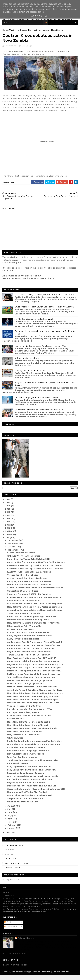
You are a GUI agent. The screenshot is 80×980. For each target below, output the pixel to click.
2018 (8, 520)
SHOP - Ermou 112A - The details (24, 619)
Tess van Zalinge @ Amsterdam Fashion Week (37, 403)
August (12, 811)
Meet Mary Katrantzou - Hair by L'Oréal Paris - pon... (34, 705)
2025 (8, 508)
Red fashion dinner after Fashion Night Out (30, 785)
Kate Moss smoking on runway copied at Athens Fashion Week (45, 300)
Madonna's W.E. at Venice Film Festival (27, 797)
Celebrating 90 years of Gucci (23, 596)
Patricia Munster (26, 943)
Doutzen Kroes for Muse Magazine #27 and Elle (32, 791)
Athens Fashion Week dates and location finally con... (35, 615)
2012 (8, 540)
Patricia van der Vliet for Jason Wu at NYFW (30, 714)
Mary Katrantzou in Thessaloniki (24, 740)
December (14, 546)
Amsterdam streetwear (17, 868)
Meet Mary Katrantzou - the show (25, 737)
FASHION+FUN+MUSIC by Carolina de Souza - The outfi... (36, 571)
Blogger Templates (33, 977)
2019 (8, 517)
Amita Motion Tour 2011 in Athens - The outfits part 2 (35, 651)
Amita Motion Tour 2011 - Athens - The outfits (31, 654)
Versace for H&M (16, 724)
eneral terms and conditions (19, 284)
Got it (48, 16)
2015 (8, 530)
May (10, 821)
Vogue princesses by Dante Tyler (24, 711)
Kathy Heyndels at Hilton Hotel (23, 644)
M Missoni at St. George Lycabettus (26, 689)
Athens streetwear (15, 850)
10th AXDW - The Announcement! (25, 561)
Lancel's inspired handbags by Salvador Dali (30, 801)
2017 (8, 524)
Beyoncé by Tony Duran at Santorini (26, 778)
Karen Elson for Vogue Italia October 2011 (29, 564)
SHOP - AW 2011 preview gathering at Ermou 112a (32, 622)
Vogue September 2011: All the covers (27, 788)
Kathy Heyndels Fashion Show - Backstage (29, 587)
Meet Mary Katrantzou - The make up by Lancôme (33, 702)
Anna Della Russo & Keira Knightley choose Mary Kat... (35, 695)
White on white (15, 743)
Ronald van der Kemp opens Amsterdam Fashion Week (41, 351)
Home (5, 31)
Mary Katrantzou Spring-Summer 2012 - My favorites (34, 628)
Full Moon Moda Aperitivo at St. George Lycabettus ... (35, 676)
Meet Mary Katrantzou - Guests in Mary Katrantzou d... (35, 698)
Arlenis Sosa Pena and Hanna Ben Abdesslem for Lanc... (36, 593)
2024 (9, 511)
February (13, 830)
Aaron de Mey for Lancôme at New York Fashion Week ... (36, 567)
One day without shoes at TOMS (30, 376)
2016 (8, 527)
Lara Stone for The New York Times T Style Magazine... (36, 609)
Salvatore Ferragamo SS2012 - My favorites (29, 599)
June (11, 817)
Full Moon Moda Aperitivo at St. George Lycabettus (34, 679)
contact (6, 276)
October (12, 552)
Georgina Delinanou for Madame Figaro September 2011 (36, 794)
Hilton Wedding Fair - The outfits (24, 631)
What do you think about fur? (23, 807)
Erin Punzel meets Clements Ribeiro (26, 759)
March (11, 827)
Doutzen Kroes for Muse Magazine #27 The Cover (33, 708)
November (13, 549)
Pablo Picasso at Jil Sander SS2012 (25, 606)
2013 (8, 536)
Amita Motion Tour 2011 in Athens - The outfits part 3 (35, 647)
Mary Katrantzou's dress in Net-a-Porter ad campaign (35, 612)
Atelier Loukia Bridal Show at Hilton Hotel (29, 638)
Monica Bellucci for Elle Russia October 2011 (30, 590)
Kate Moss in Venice (18, 769)
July (10, 814)
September (14, 555)
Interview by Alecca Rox (15, 970)
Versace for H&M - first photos (23, 580)
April (10, 824)
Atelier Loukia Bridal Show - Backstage (27, 583)
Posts (8, 927)
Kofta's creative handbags (27, 363)
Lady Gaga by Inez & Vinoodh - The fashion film (32, 775)
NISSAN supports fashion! (21, 635)
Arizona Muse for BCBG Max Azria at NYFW (29, 721)
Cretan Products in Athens (21, 558)
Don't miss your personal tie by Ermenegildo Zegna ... (35, 749)
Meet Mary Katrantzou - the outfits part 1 (28, 730)
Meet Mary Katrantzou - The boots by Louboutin (32, 733)
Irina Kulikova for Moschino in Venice (26, 753)
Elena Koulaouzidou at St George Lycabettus (31, 686)
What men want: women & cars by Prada (28, 625)
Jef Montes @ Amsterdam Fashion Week (34, 324)
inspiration (11, 864)
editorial (10, 855)
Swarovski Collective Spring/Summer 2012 (29, 756)
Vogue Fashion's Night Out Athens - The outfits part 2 (35, 670)
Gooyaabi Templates (61, 977)
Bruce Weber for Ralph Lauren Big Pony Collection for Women (44, 312)
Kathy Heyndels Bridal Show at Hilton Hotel (30, 641)
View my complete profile (15, 959)
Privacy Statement (12, 885)
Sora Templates (18, 977)
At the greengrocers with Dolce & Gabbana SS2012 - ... (35, 603)
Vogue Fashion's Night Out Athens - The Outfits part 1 (35, 673)
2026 (8, 504)
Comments (11, 932)
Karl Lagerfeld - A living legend (23, 717)
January (12, 833)
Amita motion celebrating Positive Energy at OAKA (33, 666)
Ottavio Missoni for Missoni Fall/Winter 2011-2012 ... (33, 692)
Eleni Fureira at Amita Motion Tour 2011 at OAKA (32, 663)
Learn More (36, 16)
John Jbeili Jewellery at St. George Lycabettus (31, 682)
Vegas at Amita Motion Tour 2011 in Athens (29, 657)
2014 (8, 533)
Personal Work (13, 873)
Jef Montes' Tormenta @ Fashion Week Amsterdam (39, 415)
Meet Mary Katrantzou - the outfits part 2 (29, 727)
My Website (8, 901)
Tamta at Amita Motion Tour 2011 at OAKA (29, 660)
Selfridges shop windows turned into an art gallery (34, 765)
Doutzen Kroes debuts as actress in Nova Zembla (33, 781)
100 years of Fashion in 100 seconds (26, 804)
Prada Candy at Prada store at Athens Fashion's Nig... (35, 746)
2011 (8, 543)
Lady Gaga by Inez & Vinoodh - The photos (29, 772)
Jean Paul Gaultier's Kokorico (22, 762)
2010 (8, 838)
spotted (9, 859)
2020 (8, 514)
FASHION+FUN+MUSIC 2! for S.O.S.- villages (29, 577)
